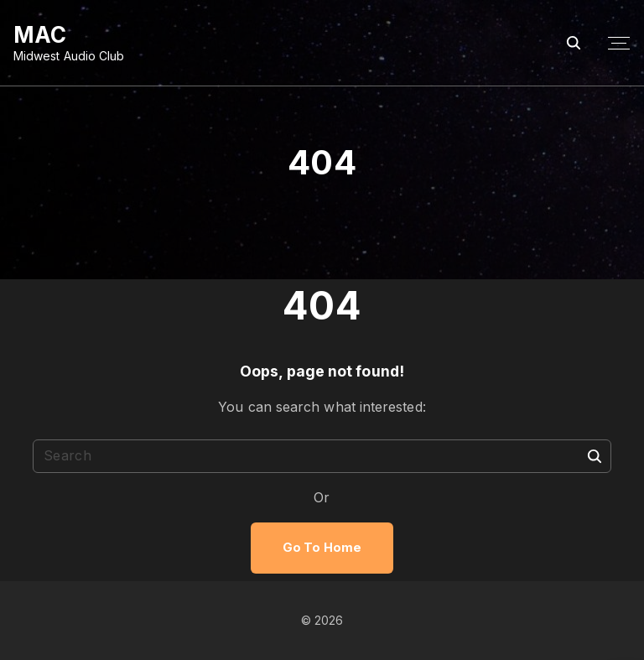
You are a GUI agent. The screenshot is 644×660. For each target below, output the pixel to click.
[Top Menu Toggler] (619, 44)
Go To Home (322, 548)
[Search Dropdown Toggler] (574, 43)
